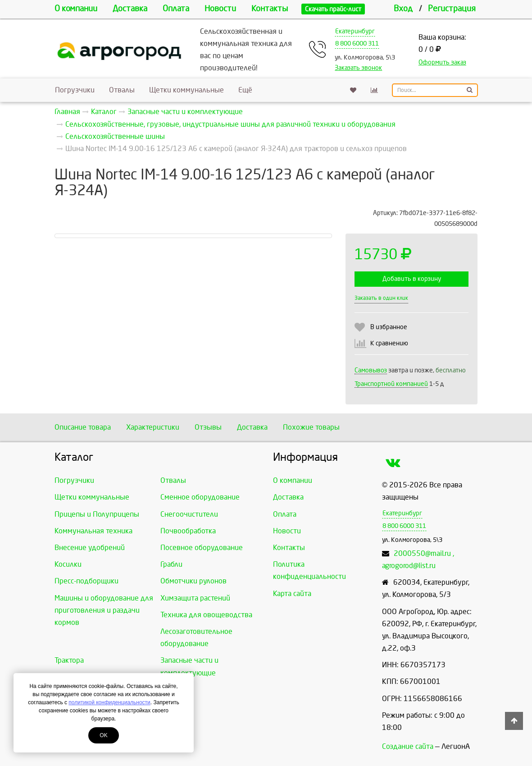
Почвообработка (188, 531)
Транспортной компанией (391, 384)
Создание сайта (408, 746)
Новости (220, 9)
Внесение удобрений (90, 548)
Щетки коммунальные (186, 90)
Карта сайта (292, 594)
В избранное (389, 327)
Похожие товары (311, 427)
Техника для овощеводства (206, 615)
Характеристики (153, 427)
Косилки (68, 564)
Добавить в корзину (412, 279)
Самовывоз (371, 370)
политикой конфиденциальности (109, 702)
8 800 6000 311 (357, 44)
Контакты (270, 9)
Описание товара (83, 427)
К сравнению (389, 343)
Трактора (69, 660)
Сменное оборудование (200, 497)
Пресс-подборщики (86, 581)
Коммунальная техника (93, 531)
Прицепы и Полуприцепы (97, 514)
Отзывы (208, 427)
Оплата (176, 9)
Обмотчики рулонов (193, 581)
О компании (76, 9)
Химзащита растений (195, 598)
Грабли (171, 564)
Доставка (130, 9)
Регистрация (452, 9)
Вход (403, 9)
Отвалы (122, 90)
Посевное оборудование (202, 548)
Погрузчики (75, 90)
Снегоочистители (189, 514)
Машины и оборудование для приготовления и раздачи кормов (104, 610)
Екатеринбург (355, 31)
